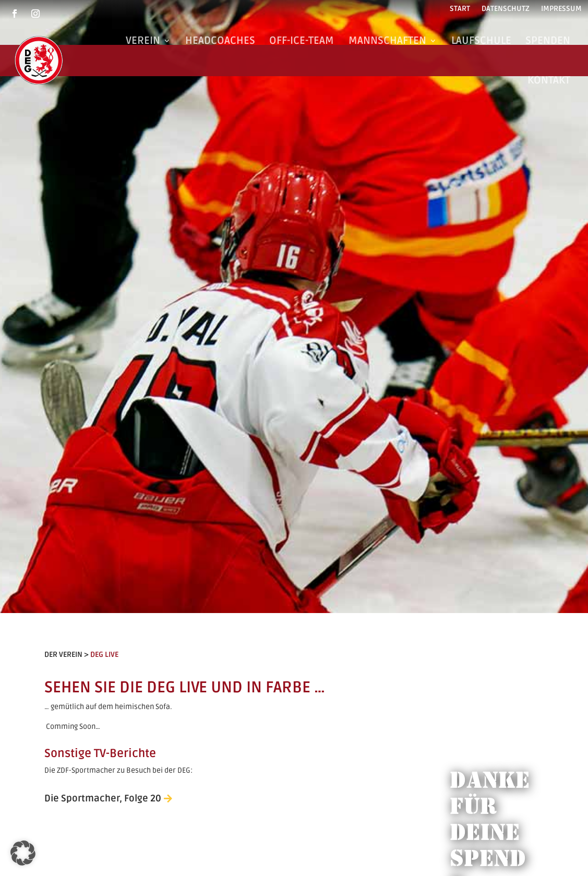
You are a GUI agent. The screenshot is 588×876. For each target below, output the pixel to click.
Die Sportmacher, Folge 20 (103, 798)
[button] (23, 853)
